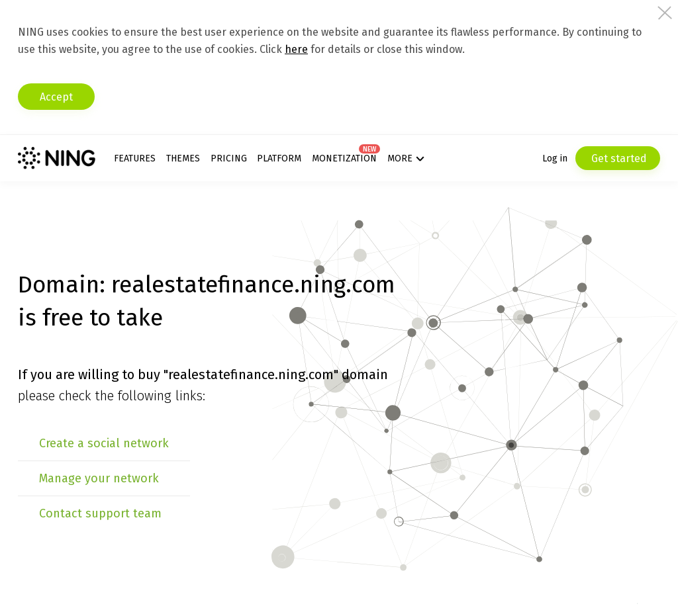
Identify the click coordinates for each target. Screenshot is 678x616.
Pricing (229, 158)
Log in (555, 158)
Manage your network (99, 478)
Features (135, 158)
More (400, 158)
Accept (56, 97)
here (296, 49)
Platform (279, 158)
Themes (183, 158)
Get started (618, 158)
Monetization (344, 158)
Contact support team (100, 513)
